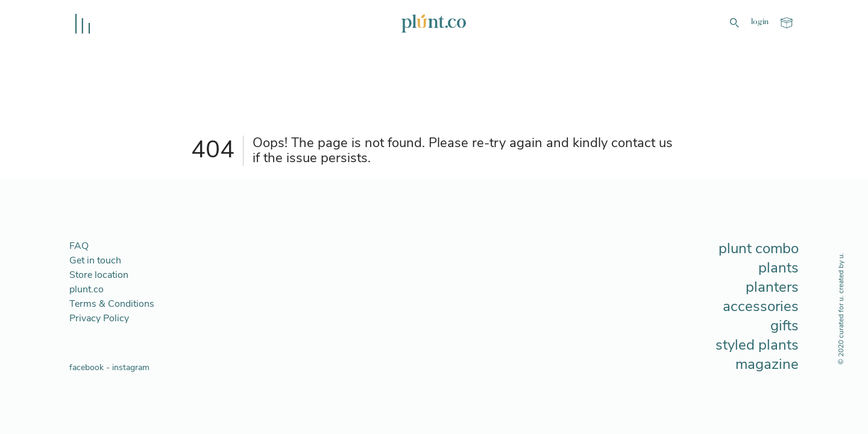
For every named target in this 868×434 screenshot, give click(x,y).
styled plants (757, 345)
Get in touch (95, 260)
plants (778, 268)
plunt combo (759, 248)
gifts (785, 325)
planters (772, 287)
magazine (767, 364)
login (760, 22)
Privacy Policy (99, 318)
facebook (86, 367)
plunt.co (86, 289)
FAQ (79, 246)
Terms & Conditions (112, 304)
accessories (761, 306)
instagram (131, 367)
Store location (99, 275)
